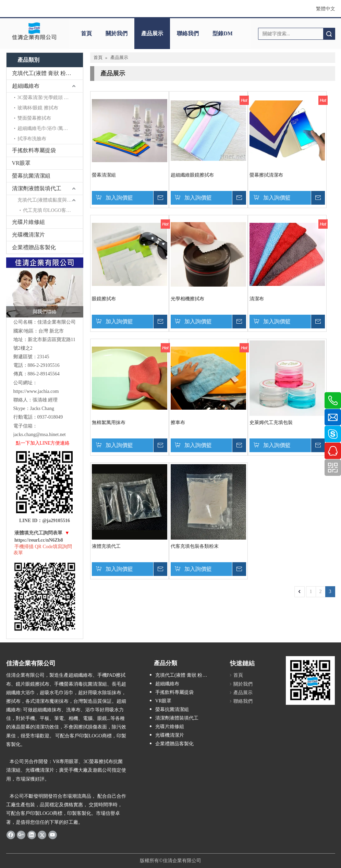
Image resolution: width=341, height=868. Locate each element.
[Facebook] (11, 835)
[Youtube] (53, 835)
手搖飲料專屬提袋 (34, 150)
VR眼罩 (21, 163)
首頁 (86, 33)
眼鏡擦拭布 (104, 299)
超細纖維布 (26, 86)
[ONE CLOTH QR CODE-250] (310, 680)
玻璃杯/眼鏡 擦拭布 (38, 108)
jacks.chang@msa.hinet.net (40, 435)
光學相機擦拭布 (187, 299)
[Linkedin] (32, 835)
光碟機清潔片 (28, 235)
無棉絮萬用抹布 (109, 423)
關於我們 (117, 33)
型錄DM (223, 33)
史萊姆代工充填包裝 (271, 423)
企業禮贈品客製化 (34, 247)
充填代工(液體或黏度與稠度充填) (50, 200)
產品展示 (152, 33)
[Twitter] (42, 835)
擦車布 (178, 423)
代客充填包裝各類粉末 (195, 546)
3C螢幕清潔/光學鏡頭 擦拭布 (48, 98)
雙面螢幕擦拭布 (34, 118)
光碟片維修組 (28, 222)
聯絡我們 (188, 33)
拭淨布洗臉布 (32, 139)
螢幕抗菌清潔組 (31, 176)
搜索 (329, 34)
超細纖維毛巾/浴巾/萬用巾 (45, 128)
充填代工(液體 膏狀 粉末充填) (47, 73)
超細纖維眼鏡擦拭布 (192, 175)
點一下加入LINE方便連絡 (43, 443)
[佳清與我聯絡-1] (45, 287)
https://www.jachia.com (36, 391)
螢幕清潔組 (104, 175)
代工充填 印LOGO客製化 (49, 210)
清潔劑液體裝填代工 (37, 188)
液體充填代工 (106, 546)
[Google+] (21, 835)
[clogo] (34, 31)
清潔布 (257, 299)
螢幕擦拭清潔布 (266, 175)
